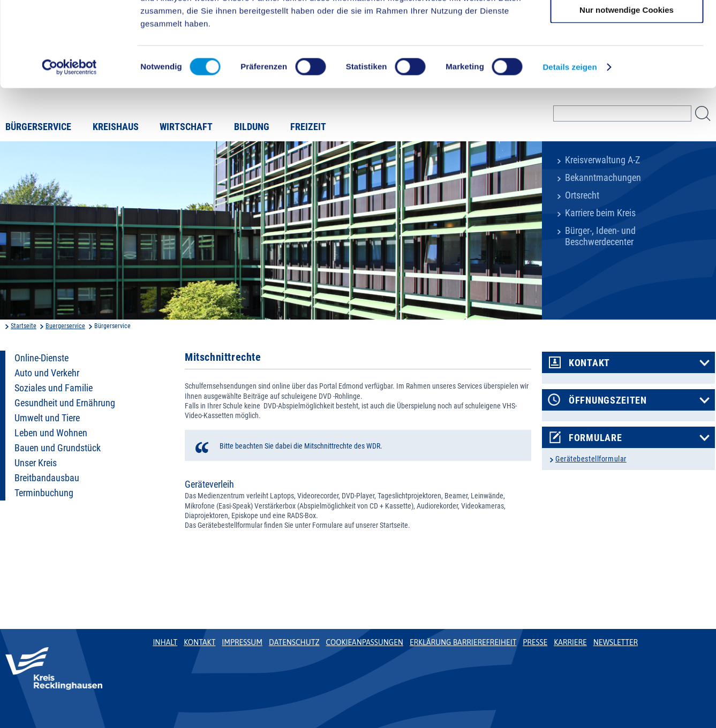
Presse (535, 642)
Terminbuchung (44, 493)
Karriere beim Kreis (600, 213)
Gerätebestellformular (591, 459)
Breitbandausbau (47, 478)
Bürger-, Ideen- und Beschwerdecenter (600, 236)
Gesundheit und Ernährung (65, 403)
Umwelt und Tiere (47, 418)
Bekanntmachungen (603, 178)
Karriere (570, 642)
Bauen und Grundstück (58, 448)
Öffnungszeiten (608, 400)
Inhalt (165, 642)
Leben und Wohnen (51, 433)
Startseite (24, 326)
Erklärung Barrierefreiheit (463, 642)
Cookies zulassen (627, 26)
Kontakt (589, 363)
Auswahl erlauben (627, 58)
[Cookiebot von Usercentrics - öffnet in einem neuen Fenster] (69, 147)
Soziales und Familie (54, 388)
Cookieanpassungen (365, 642)
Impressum (242, 642)
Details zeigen (570, 146)
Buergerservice (65, 326)
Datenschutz (294, 642)
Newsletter (616, 642)
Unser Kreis (36, 463)
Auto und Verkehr (47, 373)
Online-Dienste (42, 358)
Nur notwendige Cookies (627, 89)
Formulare (595, 438)
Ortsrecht (582, 195)
